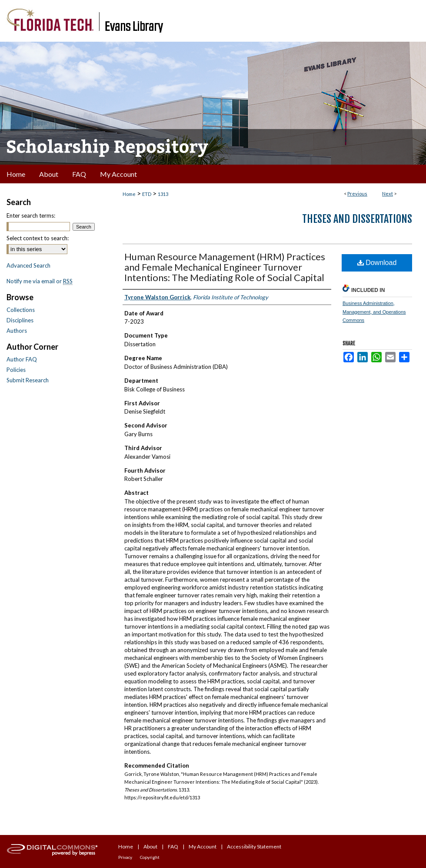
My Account (203, 846)
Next (388, 194)
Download (377, 263)
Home (129, 194)
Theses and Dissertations (357, 219)
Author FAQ (22, 359)
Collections (21, 310)
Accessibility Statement (254, 846)
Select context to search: (38, 238)
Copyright (150, 857)
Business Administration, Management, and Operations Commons (374, 312)
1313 (163, 194)
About (150, 846)
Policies (16, 370)
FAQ (173, 846)
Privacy (125, 857)
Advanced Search (28, 265)
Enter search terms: (31, 215)
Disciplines (20, 320)
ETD (147, 194)
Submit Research (28, 380)
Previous (357, 194)
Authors (17, 331)
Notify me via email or (40, 281)
